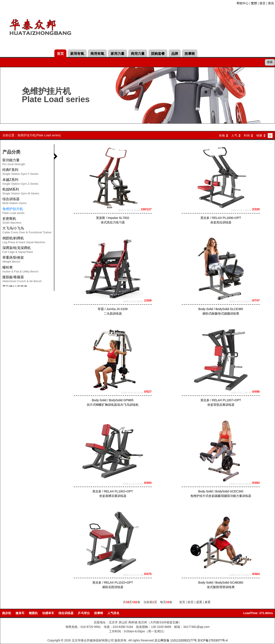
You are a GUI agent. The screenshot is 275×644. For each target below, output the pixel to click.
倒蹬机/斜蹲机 (24, 241)
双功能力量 (14, 163)
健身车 (20, 613)
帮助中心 (243, 3)
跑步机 (7, 613)
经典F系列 (20, 172)
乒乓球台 (84, 613)
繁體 (254, 3)
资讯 (271, 3)
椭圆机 (33, 613)
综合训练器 (15, 202)
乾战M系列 (21, 192)
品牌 (175, 54)
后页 (199, 602)
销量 (259, 135)
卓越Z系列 (20, 182)
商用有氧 (97, 54)
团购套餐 (158, 54)
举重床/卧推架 (13, 260)
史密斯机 (12, 221)
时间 (247, 135)
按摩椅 (190, 54)
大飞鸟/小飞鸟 (27, 231)
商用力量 (138, 54)
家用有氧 (77, 54)
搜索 (270, 62)
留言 (263, 3)
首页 (60, 54)
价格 (222, 135)
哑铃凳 (20, 270)
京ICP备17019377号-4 (212, 640)
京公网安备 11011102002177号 (176, 640)
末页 (208, 602)
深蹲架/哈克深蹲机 (18, 251)
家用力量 (118, 54)
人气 (234, 135)
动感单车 (48, 613)
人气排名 (113, 613)
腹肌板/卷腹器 (22, 280)
